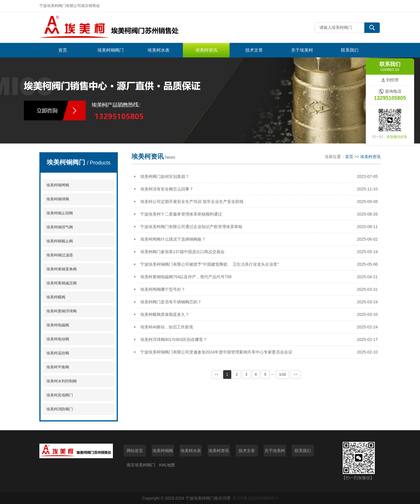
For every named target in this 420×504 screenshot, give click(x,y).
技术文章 (254, 50)
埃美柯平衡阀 (58, 367)
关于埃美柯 (302, 50)
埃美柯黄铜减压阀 (62, 283)
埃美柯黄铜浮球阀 (62, 311)
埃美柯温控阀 (58, 353)
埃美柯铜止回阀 (60, 213)
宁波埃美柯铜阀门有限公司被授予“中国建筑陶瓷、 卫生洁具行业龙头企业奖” (210, 264)
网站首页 (135, 451)
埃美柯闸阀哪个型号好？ (163, 289)
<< (217, 374)
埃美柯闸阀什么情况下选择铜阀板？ (173, 239)
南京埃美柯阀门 (141, 465)
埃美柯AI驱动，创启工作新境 (167, 327)
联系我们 (350, 50)
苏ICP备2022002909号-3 (255, 498)
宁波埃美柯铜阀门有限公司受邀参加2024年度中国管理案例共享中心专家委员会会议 (216, 352)
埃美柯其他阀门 (60, 395)
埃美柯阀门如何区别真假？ (165, 176)
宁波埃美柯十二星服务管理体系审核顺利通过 (181, 214)
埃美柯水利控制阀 (62, 381)
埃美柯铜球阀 (58, 199)
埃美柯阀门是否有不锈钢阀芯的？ (171, 302)
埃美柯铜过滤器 (60, 255)
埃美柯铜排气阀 (60, 227)
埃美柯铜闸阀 (58, 185)
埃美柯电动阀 (58, 339)
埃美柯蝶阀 (56, 297)
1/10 (282, 374)
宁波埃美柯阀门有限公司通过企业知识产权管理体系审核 (191, 227)
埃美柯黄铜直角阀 (62, 269)
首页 (63, 50)
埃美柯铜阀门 (111, 50)
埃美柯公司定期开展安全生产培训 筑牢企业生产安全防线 (192, 202)
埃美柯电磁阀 (58, 325)
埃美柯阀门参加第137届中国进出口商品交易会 (182, 252)
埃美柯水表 (159, 50)
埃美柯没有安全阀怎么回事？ (167, 189)
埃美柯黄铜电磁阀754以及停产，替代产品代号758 (186, 277)
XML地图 (167, 465)
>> (295, 374)
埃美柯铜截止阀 (60, 241)
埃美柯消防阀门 (60, 409)
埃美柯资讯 (206, 50)
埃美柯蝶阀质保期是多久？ (165, 314)
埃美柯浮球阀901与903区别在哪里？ (174, 339)
